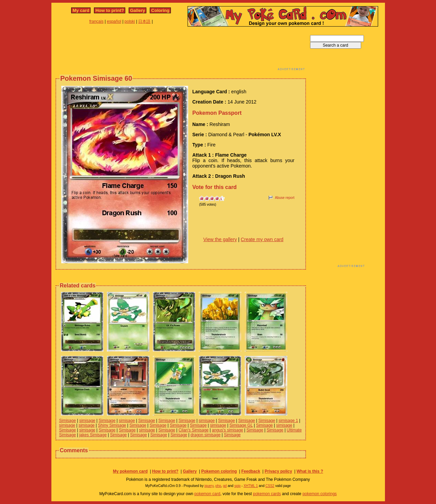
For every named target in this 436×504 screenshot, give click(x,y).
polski (130, 21)
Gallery (138, 10)
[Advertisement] (181, 50)
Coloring (160, 10)
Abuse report (285, 198)
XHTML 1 (251, 486)
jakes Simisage (93, 435)
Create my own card (262, 239)
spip (237, 486)
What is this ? (310, 471)
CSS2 (270, 486)
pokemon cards (267, 494)
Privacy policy (278, 471)
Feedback (251, 471)
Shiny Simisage (112, 425)
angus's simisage (228, 430)
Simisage (68, 421)
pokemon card (207, 494)
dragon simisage (206, 435)
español (114, 21)
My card (81, 10)
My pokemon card (130, 471)
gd (225, 486)
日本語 (144, 21)
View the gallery (220, 239)
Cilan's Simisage (193, 430)
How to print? (110, 10)
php (218, 486)
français (96, 21)
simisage (87, 421)
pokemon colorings (320, 494)
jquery (209, 486)
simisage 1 (288, 421)
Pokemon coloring (219, 471)
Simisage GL (241, 425)
